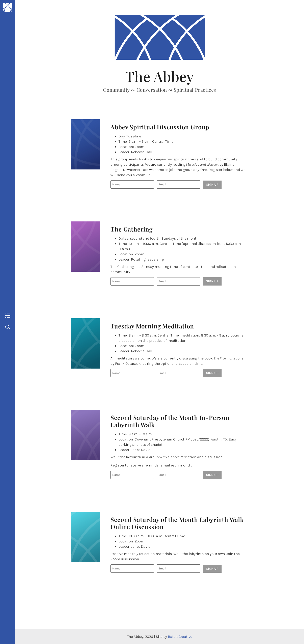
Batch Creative (180, 636)
